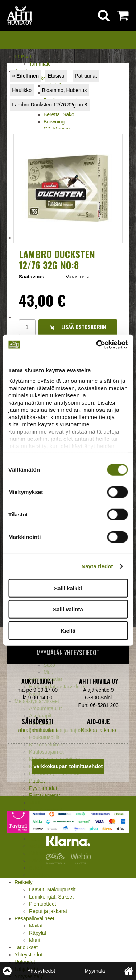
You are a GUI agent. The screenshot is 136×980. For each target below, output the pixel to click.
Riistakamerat (45, 795)
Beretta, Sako (59, 114)
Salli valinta (68, 609)
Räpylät (38, 933)
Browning (54, 122)
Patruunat (86, 76)
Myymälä (95, 971)
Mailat (36, 926)
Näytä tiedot (97, 566)
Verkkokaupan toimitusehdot (68, 766)
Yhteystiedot (28, 955)
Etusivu (23, 56)
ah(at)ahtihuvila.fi (38, 730)
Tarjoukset (26, 947)
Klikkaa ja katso (98, 730)
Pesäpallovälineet (34, 918)
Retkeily (24, 882)
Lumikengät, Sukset (51, 897)
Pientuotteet (43, 904)
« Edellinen (25, 76)
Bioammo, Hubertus (65, 90)
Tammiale (40, 64)
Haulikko (22, 90)
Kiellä (68, 630)
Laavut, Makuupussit (52, 889)
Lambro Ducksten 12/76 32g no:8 (50, 105)
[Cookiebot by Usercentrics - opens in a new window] (97, 345)
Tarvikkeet (40, 875)
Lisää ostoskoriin (78, 327)
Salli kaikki (68, 588)
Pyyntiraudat (43, 788)
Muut (35, 803)
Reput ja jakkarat (48, 911)
